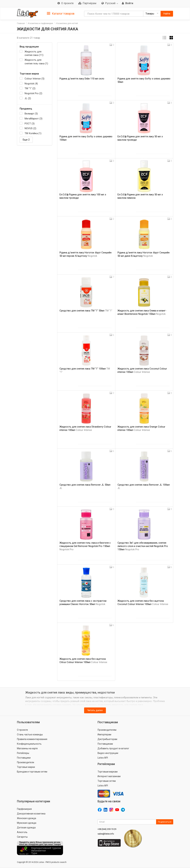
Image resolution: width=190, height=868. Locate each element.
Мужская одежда (27, 823)
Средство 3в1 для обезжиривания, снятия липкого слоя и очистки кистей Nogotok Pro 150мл (143, 546)
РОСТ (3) (30, 124)
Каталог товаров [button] (61, 14)
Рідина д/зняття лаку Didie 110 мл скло (82, 79)
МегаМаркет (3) (33, 119)
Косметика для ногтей (67, 23)
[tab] (61, 13)
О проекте (22, 730)
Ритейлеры (23, 753)
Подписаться (165, 822)
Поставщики (24, 758)
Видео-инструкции (108, 753)
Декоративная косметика (31, 814)
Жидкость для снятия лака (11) (34, 53)
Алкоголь (22, 832)
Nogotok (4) (31, 84)
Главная (21, 23)
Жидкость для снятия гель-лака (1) (36, 62)
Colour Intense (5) (34, 79)
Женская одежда (27, 818)
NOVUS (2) (30, 128)
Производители (26, 762)
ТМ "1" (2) (30, 88)
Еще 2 (26, 140)
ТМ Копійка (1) (33, 133)
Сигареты (22, 837)
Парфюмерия (24, 809)
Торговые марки (26, 767)
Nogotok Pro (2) (33, 93)
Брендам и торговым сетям (32, 772)
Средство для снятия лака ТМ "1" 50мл (86, 311)
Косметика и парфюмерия (41, 23)
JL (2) (28, 98)
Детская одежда (26, 828)
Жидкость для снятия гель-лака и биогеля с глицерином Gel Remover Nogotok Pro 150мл (85, 546)
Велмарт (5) (31, 114)
